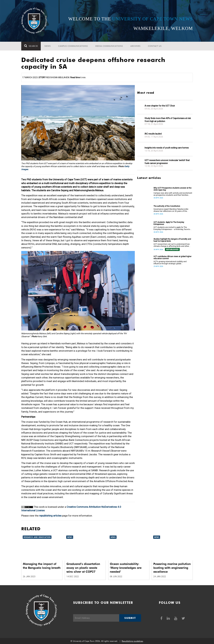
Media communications (109, 46)
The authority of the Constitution (167, 206)
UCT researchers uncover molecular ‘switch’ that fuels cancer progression (167, 162)
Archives (135, 46)
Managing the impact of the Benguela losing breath (42, 566)
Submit (130, 618)
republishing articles (50, 516)
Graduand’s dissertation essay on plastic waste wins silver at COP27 (83, 568)
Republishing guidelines (132, 641)
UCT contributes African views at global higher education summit (172, 258)
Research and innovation (37, 537)
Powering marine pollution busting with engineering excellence (172, 568)
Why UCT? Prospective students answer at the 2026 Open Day (172, 189)
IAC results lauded (153, 134)
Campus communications (73, 46)
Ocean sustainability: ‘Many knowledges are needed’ (126, 568)
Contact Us (155, 46)
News (48, 46)
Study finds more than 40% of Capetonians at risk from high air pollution (168, 120)
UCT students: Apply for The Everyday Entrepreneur (169, 223)
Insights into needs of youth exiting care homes (167, 148)
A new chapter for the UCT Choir (160, 106)
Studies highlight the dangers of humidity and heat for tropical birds (172, 240)
